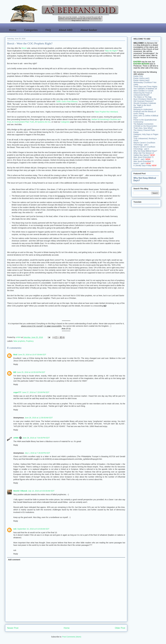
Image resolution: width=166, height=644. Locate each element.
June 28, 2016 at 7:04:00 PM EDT (36, 438)
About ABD (66, 30)
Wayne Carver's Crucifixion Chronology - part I (144, 144)
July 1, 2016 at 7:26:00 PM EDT (37, 453)
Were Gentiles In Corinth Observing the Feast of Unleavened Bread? (143, 93)
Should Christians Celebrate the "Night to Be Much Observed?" (145, 105)
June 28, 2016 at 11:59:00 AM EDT (39, 418)
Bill (15, 372)
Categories (31, 30)
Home (13, 30)
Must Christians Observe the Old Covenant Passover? (145, 100)
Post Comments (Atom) (72, 637)
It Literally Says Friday (142, 165)
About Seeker (89, 30)
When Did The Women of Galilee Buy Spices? (144, 154)
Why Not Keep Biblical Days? (145, 151)
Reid (15, 355)
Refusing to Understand (143, 109)
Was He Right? (111, 51)
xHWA (16, 438)
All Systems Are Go (43, 122)
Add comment (14, 560)
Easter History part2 (141, 80)
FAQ (48, 30)
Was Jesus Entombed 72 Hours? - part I (143, 158)
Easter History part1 (141, 78)
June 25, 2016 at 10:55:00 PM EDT (31, 372)
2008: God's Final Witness (67, 101)
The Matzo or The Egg (142, 97)
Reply (16, 364)
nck (15, 529)
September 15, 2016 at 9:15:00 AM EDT (33, 529)
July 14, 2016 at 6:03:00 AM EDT (41, 491)
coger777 (17, 392)
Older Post (120, 628)
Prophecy (30, 341)
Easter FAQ (138, 76)
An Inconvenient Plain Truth (23, 122)
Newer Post (13, 628)
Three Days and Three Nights (145, 87)
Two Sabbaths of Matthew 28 (145, 89)
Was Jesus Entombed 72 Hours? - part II (143, 162)
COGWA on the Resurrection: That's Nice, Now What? (145, 127)
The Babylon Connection (143, 124)
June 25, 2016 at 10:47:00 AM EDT (32, 355)
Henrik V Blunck (20, 491)
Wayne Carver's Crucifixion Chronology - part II (144, 148)
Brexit (24, 48)
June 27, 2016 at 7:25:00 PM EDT (36, 392)
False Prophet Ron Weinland (106, 112)
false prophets (19, 341)
